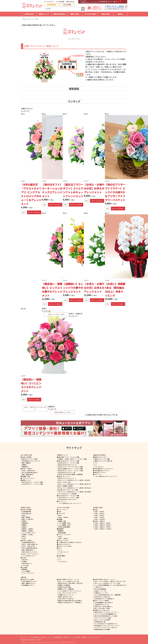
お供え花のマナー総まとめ (102, 597)
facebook (32, 642)
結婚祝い (25, 525)
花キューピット (25, 637)
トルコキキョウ (99, 467)
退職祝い (25, 465)
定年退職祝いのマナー (28, 585)
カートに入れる (34, 212)
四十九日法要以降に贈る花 (30, 472)
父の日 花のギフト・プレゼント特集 (32, 484)
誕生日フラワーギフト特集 (30, 459)
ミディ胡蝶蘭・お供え (65, 525)
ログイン (110, 2)
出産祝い (25, 527)
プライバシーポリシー (93, 637)
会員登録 (102, 2)
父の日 (24, 538)
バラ (96, 463)
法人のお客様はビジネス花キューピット (41, 637)
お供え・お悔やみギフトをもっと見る (35, 408)
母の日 (24, 537)
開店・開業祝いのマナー (29, 583)
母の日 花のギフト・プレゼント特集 (32, 482)
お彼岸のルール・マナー (101, 593)
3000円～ (100, 511)
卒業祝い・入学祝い (28, 535)
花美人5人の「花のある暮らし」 (104, 606)
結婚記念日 (25, 467)
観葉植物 (25, 569)
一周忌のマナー (99, 587)
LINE (50, 642)
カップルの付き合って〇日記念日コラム (106, 624)
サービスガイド (49, 2)
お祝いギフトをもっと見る (56, 314)
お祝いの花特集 (27, 457)
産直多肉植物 (62, 533)
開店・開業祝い (27, 463)
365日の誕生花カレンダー (30, 581)
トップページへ (74, 38)
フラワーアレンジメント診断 (103, 618)
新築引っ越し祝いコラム (65, 597)
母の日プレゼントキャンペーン (67, 478)
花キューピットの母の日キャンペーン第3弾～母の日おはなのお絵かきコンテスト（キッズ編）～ (74, 489)
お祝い (24, 515)
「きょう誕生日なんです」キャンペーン (70, 503)
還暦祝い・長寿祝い (28, 531)
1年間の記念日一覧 (100, 622)
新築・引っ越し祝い (28, 519)
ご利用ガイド (67, 637)
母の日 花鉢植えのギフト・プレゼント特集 (71, 469)
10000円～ (100, 519)
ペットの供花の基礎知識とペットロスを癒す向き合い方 (110, 585)
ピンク (60, 550)
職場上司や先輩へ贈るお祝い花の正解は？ (70, 601)
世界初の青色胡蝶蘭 (64, 527)
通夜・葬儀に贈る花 (28, 474)
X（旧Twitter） (25, 642)
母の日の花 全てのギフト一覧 (67, 472)
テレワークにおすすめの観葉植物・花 (105, 614)
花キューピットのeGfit (64, 546)
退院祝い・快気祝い (28, 529)
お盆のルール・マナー (101, 591)
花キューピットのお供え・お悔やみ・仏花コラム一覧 (110, 581)
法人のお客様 (67, 5)
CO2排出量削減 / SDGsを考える (104, 602)
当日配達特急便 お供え (29, 542)
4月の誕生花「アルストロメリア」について (107, 626)
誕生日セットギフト (100, 472)
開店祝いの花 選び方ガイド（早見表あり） (71, 602)
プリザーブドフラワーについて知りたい (106, 627)
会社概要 (83, 637)
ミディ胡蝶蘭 (26, 571)
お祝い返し (25, 560)
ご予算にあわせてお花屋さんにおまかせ (69, 542)
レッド (60, 554)
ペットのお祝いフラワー (29, 533)
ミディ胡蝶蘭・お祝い (65, 523)
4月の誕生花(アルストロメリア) (31, 461)
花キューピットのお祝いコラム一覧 (68, 581)
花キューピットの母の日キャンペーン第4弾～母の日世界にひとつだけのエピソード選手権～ (74, 493)
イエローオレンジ (63, 552)
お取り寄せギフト (27, 563)
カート (116, 2)
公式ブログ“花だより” (68, 642)
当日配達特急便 (52, 5)
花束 (59, 511)
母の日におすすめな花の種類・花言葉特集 (70, 474)
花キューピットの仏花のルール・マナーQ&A (107, 583)
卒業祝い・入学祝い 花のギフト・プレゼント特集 (72, 459)
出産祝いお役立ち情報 (65, 587)
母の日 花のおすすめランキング (67, 465)
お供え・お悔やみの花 (28, 471)
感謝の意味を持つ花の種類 (102, 629)
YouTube (45, 642)
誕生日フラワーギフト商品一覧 (103, 461)
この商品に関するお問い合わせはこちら (101, 415)
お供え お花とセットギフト (30, 552)
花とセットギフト (63, 540)
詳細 (23, 212)
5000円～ (100, 515)
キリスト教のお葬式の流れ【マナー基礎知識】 (108, 595)
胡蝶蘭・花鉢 (25, 476)
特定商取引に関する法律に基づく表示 (31, 640)
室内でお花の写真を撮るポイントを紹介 (106, 616)
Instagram (39, 642)
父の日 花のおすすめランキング (67, 499)
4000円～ (100, 513)
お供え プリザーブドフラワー (30, 554)
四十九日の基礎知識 (100, 589)
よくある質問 (60, 2)
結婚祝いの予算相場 (64, 585)
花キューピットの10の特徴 (102, 620)
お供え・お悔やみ (27, 469)
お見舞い (25, 562)
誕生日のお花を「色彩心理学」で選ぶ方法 (70, 583)
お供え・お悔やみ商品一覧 (30, 544)
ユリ (96, 465)
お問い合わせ (70, 2)
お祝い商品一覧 (27, 513)
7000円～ (100, 517)
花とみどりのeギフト (64, 544)
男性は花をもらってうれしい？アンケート (107, 612)
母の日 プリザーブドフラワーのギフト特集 (70, 467)
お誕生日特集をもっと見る (62, 412)
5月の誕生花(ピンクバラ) (101, 471)
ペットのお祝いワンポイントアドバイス (70, 591)
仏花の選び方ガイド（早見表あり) (104, 599)
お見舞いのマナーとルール (66, 595)
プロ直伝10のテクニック (102, 604)
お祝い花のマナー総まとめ (66, 599)
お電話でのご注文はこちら (96, 8)
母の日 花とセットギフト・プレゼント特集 (71, 471)
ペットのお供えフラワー (29, 556)
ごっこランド (57, 642)
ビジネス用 (25, 565)
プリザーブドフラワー (28, 478)
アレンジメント (62, 510)
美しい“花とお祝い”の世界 (102, 608)
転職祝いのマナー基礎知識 (66, 589)
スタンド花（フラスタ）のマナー (68, 593)
